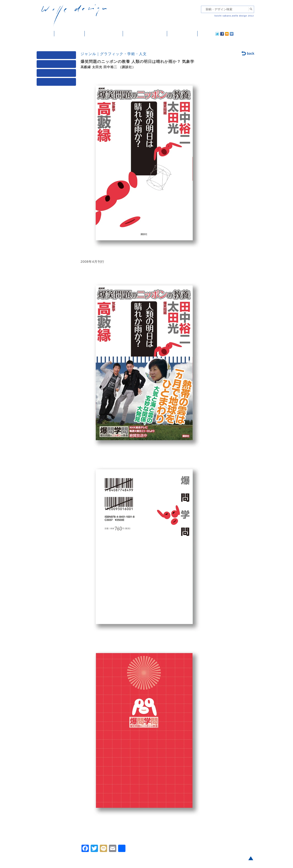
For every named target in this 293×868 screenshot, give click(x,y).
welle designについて (145, 34)
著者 (57, 74)
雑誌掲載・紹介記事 (104, 34)
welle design (74, 15)
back (248, 54)
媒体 (57, 56)
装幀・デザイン (69, 34)
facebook (209, 34)
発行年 (57, 83)
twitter (203, 34)
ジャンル (57, 65)
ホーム (45, 34)
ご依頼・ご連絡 (182, 34)
